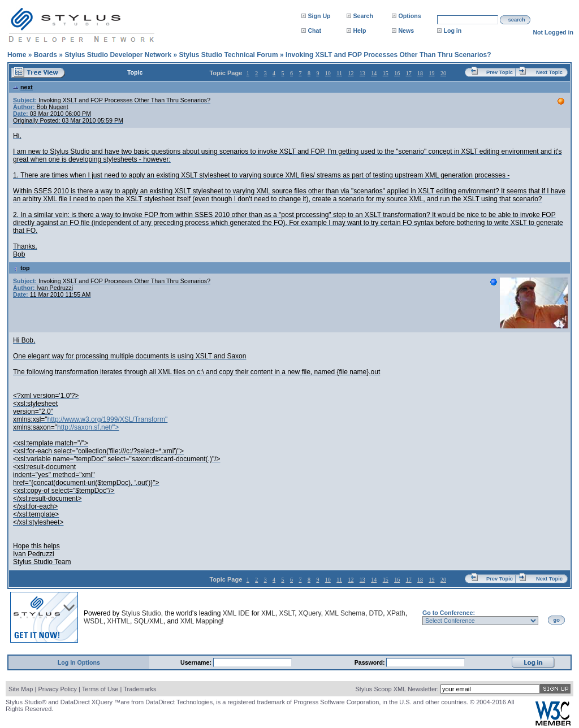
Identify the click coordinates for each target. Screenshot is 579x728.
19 (432, 73)
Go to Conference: (449, 613)
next (23, 87)
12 (351, 73)
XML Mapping (201, 621)
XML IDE (236, 613)
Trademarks (140, 689)
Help (359, 31)
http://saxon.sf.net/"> (88, 427)
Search (363, 16)
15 (386, 73)
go (557, 620)
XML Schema (345, 613)
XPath (396, 613)
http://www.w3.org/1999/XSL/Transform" (108, 419)
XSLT (287, 613)
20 (443, 73)
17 (409, 73)
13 (362, 73)
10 (328, 73)
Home (17, 55)
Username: (197, 662)
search (517, 20)
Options (409, 16)
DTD (376, 613)
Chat (314, 31)
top (21, 268)
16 (397, 73)
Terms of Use (100, 689)
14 (374, 73)
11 (339, 73)
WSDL (94, 621)
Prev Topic (500, 72)
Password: (371, 662)
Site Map (21, 689)
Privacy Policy (57, 689)
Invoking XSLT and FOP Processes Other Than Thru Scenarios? (388, 55)
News (406, 31)
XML (268, 613)
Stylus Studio (141, 613)
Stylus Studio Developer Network (118, 55)
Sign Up (319, 16)
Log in (452, 31)
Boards (46, 55)
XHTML (118, 621)
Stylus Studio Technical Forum (228, 55)
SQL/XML (149, 621)
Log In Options (79, 662)
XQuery (310, 613)
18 (420, 73)
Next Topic (549, 72)
